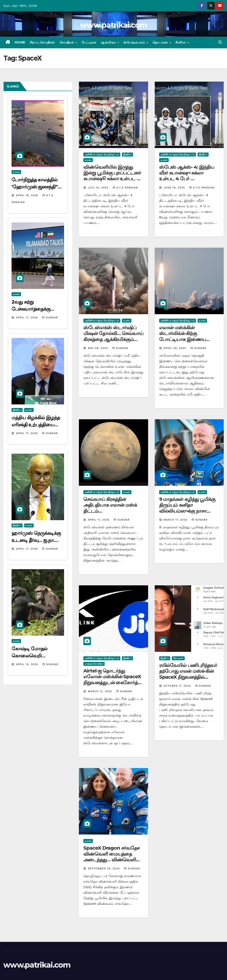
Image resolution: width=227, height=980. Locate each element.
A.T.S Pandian (125, 188)
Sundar (50, 318)
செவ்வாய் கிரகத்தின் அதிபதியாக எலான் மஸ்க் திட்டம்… (110, 505)
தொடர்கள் (161, 42)
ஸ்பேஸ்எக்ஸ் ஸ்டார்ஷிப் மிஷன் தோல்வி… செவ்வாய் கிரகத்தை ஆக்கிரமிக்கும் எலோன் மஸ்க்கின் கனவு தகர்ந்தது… (113, 339)
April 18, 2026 (28, 195)
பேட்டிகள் (89, 42)
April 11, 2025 (99, 520)
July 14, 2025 (99, 188)
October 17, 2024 (178, 686)
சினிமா (181, 42)
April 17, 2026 (27, 318)
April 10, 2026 (28, 664)
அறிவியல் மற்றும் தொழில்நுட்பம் (102, 154)
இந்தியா (17, 410)
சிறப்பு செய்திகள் (42, 42)
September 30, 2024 (104, 868)
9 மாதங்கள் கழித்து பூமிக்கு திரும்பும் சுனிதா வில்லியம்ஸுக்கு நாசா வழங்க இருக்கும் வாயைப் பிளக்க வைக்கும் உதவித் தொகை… (187, 514)
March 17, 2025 (176, 520)
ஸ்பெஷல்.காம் (135, 42)
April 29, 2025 (175, 348)
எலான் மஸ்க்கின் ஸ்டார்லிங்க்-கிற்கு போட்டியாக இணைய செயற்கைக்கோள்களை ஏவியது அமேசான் (183, 339)
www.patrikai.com (113, 25)
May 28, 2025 (98, 348)
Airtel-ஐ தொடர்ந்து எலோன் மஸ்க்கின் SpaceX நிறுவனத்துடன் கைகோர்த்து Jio (113, 680)
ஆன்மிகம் (109, 42)
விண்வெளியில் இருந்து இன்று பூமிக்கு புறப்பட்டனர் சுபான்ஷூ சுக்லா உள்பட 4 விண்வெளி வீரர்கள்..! (112, 176)
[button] (220, 42)
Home (20, 42)
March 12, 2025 (100, 691)
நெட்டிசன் (178, 658)
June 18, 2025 (175, 188)
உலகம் (16, 172)
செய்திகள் (67, 42)
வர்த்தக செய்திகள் (94, 664)
